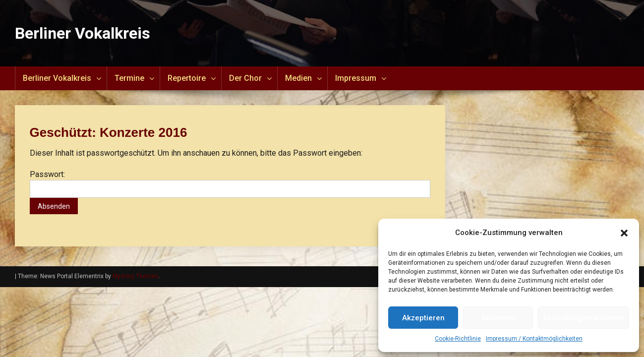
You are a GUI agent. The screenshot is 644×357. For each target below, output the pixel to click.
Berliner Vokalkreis (83, 33)
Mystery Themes (136, 276)
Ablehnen (498, 318)
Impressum (356, 78)
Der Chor (245, 78)
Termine (129, 78)
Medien (298, 78)
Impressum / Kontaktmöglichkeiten (534, 339)
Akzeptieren (423, 318)
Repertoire (187, 78)
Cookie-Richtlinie (458, 339)
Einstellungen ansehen (584, 318)
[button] (624, 233)
